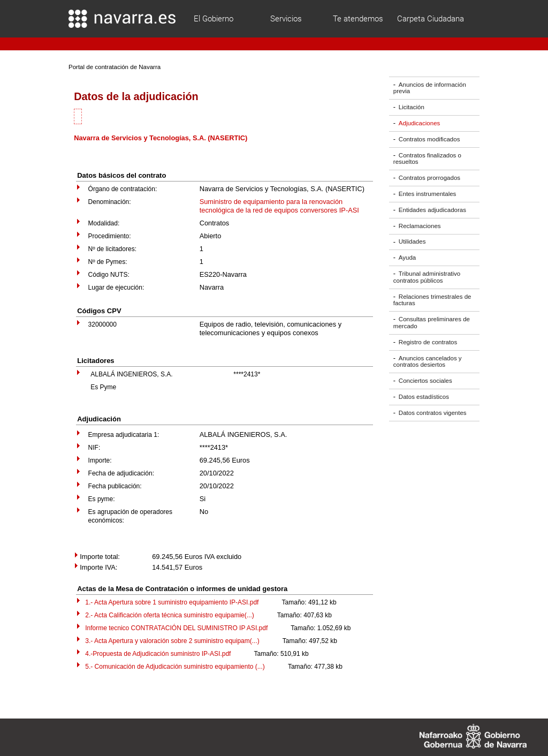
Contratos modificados (429, 139)
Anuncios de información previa (430, 88)
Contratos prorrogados (429, 178)
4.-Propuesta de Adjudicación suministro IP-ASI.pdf (158, 654)
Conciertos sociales (425, 381)
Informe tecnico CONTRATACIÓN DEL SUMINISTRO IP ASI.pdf (176, 628)
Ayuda (407, 258)
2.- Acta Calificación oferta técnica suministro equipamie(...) (169, 615)
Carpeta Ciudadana (431, 19)
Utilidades (412, 242)
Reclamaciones (420, 226)
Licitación (412, 107)
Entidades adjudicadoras (432, 210)
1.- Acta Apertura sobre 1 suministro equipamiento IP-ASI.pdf (172, 602)
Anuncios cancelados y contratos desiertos (428, 362)
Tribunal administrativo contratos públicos (427, 277)
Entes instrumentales (428, 194)
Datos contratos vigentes (433, 413)
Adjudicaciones (419, 123)
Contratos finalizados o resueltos (427, 159)
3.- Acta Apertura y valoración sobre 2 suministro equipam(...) (172, 641)
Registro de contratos (428, 342)
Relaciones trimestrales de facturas (432, 300)
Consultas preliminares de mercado (432, 323)
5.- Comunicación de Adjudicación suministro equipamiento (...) (175, 667)
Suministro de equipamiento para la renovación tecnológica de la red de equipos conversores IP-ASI (279, 206)
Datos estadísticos (424, 397)
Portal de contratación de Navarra (115, 67)
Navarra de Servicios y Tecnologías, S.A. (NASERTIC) (161, 138)
